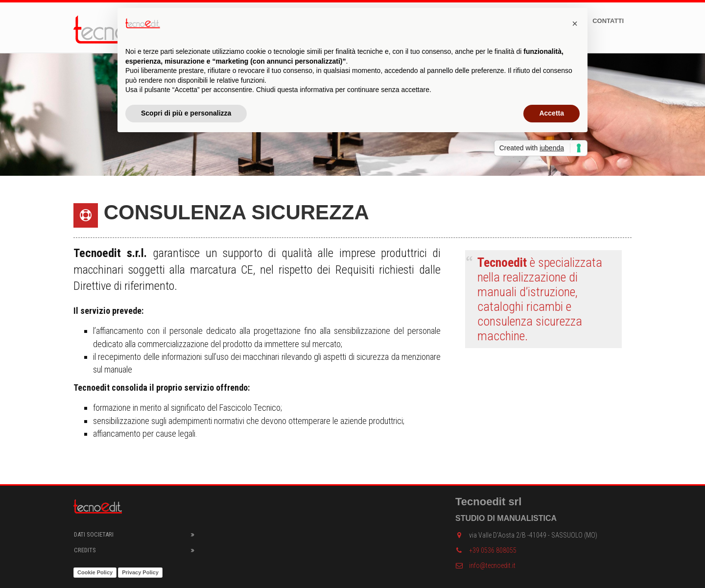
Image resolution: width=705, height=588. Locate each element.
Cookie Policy (95, 572)
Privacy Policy (140, 572)
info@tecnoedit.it (485, 565)
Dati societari (94, 534)
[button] (575, 24)
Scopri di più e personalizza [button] (186, 113)
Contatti (608, 21)
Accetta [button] (552, 113)
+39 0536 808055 (486, 550)
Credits (85, 550)
